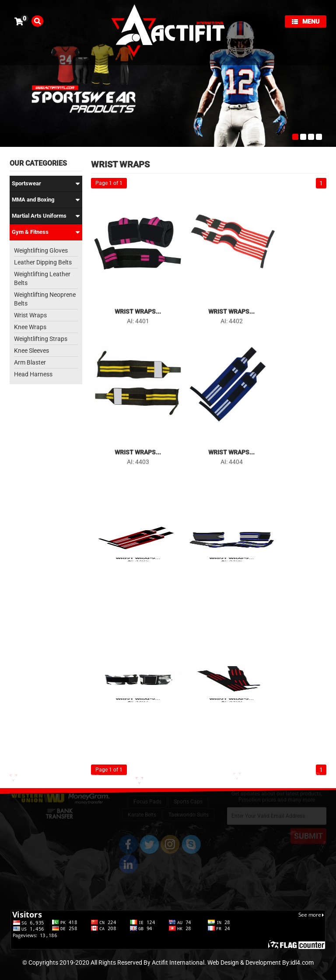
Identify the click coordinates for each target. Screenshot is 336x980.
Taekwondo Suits (189, 807)
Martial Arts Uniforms (46, 216)
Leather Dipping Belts (43, 262)
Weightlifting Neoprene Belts (45, 299)
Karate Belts (142, 807)
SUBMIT (308, 831)
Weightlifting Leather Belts (42, 278)
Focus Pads (147, 794)
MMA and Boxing (46, 200)
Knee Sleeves (31, 351)
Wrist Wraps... (138, 309)
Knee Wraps (30, 327)
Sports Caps (188, 794)
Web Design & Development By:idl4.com (261, 963)
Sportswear (46, 184)
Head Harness (33, 374)
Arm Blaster (30, 362)
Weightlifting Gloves (41, 250)
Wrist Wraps (30, 315)
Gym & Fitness (46, 232)
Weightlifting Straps (41, 339)
